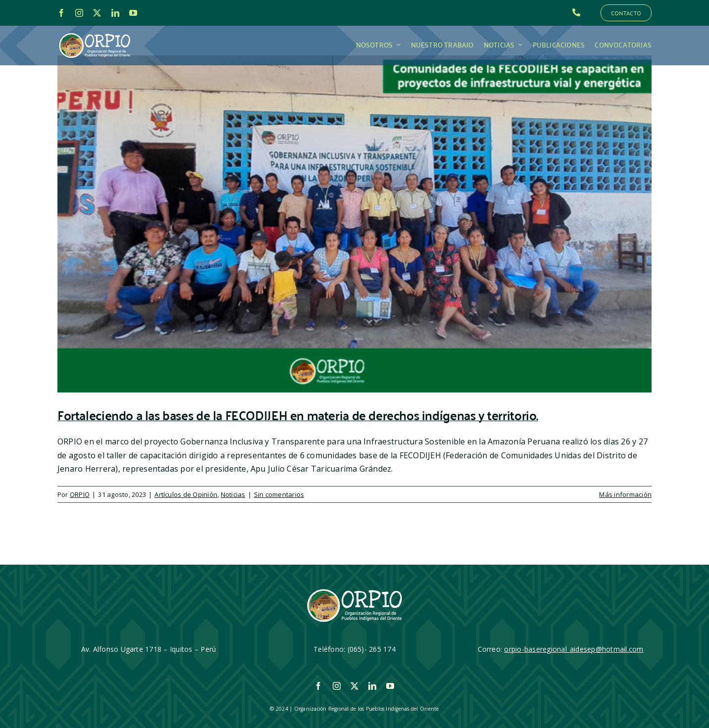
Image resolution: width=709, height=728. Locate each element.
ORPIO (80, 494)
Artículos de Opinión (186, 494)
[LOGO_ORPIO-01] (95, 34)
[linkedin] (115, 13)
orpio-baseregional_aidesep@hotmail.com (574, 649)
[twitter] (97, 13)
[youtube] (133, 13)
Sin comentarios (279, 494)
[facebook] (61, 13)
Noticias (233, 494)
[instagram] (79, 13)
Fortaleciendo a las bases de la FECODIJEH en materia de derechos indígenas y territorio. (298, 415)
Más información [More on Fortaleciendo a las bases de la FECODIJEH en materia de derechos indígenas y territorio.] (625, 494)
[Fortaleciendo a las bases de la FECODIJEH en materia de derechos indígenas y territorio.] (354, 224)
